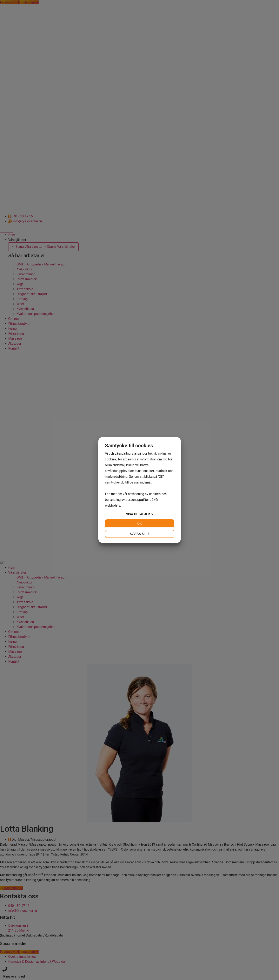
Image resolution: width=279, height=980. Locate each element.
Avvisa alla (140, 534)
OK (139, 523)
